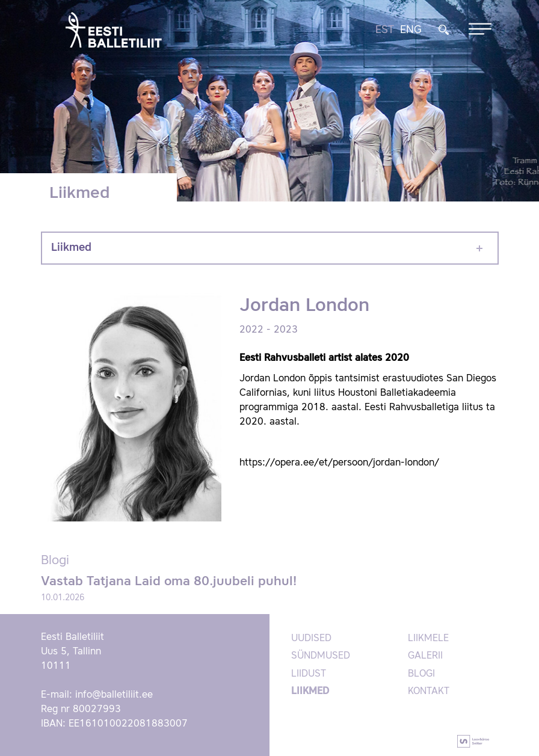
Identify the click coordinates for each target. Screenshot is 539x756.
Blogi (421, 674)
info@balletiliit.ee (114, 695)
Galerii (425, 656)
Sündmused (321, 656)
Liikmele (428, 639)
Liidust (309, 674)
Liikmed (71, 248)
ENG (411, 30)
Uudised (311, 639)
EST (385, 30)
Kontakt (429, 692)
